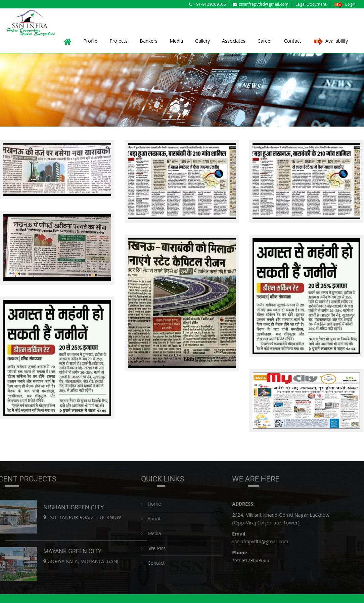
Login (345, 4)
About (152, 519)
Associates (234, 41)
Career (265, 41)
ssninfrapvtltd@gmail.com (261, 4)
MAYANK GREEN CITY (74, 551)
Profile (90, 41)
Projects (119, 41)
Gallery (202, 41)
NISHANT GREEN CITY (75, 507)
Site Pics (154, 548)
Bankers (149, 41)
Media (176, 41)
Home (152, 504)
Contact (293, 41)
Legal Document (311, 4)
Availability (331, 41)
